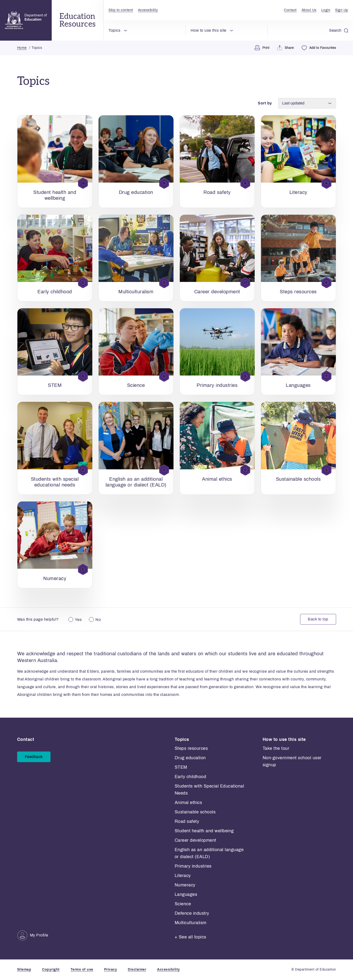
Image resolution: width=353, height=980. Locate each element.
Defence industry (192, 913)
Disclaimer (137, 969)
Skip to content (121, 10)
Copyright (51, 969)
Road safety (187, 821)
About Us (309, 10)
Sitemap (24, 969)
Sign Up (342, 10)
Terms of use (82, 969)
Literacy (183, 876)
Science (183, 904)
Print (262, 48)
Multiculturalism (191, 923)
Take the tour (276, 748)
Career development (195, 840)
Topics (114, 30)
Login (326, 10)
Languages (186, 894)
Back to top (318, 619)
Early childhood (191, 777)
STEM (181, 767)
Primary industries (193, 866)
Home (22, 48)
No (98, 620)
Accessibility (148, 10)
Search (339, 30)
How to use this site (209, 30)
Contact (290, 10)
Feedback (34, 757)
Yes (78, 620)
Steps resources (191, 748)
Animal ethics (188, 803)
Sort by (265, 103)
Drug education (190, 758)
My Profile (33, 935)
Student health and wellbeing (204, 831)
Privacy (111, 969)
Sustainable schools (195, 812)
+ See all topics (191, 937)
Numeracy (185, 885)
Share (285, 48)
